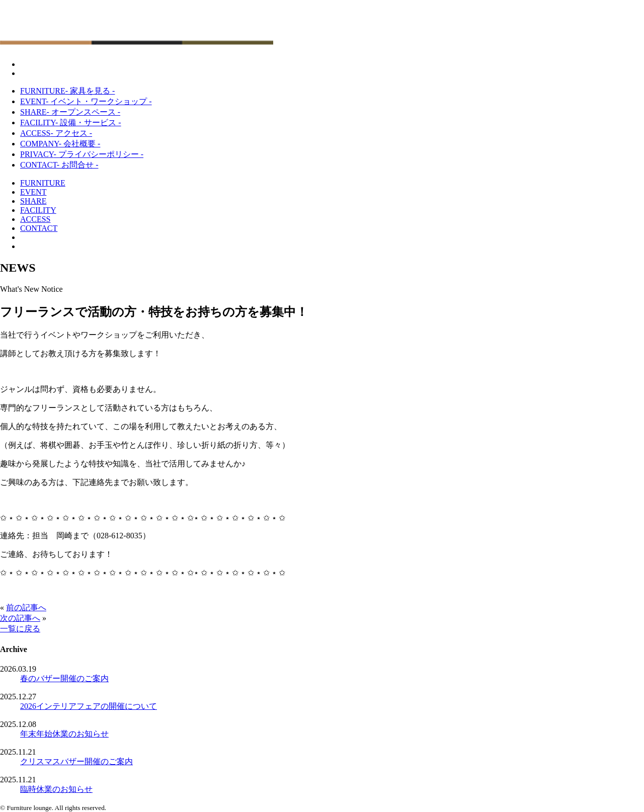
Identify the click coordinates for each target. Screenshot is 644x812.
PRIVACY (82, 154)
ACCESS (56, 133)
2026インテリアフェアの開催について (89, 706)
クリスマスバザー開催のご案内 (76, 761)
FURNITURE (67, 91)
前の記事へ (26, 607)
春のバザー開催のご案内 (64, 678)
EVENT (86, 101)
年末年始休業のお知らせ (64, 734)
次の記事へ (20, 618)
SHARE (70, 112)
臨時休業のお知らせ (56, 789)
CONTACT (59, 165)
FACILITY (71, 123)
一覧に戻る (20, 629)
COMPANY (60, 144)
